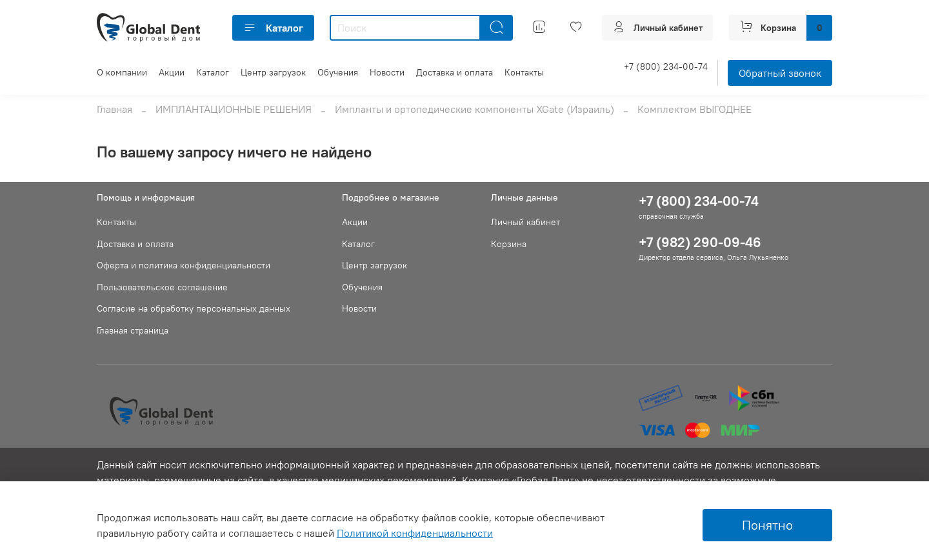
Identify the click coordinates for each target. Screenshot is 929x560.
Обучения (338, 72)
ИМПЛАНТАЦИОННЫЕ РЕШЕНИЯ (234, 109)
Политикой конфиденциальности (415, 533)
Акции (172, 72)
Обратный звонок (780, 73)
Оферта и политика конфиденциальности (184, 265)
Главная (115, 109)
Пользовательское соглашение (162, 287)
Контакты (524, 72)
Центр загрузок (273, 72)
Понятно (767, 525)
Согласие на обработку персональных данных (194, 308)
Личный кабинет (525, 222)
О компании (122, 72)
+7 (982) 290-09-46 (700, 242)
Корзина (509, 244)
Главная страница (133, 330)
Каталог (273, 28)
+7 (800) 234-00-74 (666, 66)
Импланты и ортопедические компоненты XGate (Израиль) (474, 109)
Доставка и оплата (455, 72)
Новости (387, 72)
